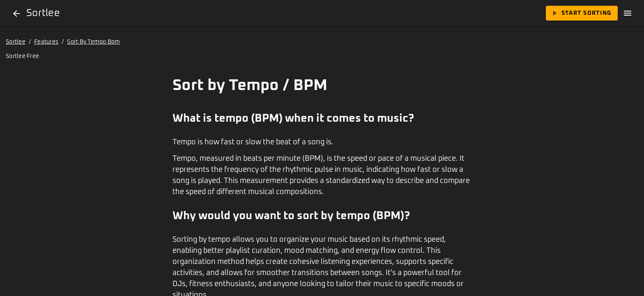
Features (46, 42)
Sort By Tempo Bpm (93, 42)
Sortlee (16, 42)
